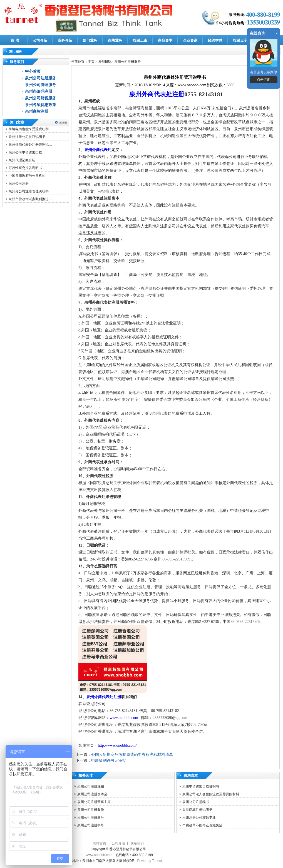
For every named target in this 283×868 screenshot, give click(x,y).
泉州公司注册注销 (91, 786)
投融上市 (140, 40)
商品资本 (165, 40)
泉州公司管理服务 (41, 85)
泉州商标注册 (37, 111)
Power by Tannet (150, 861)
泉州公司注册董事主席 (94, 802)
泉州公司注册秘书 (196, 802)
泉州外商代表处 (98, 150)
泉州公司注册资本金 (92, 794)
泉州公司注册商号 (91, 817)
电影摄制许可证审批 (109, 760)
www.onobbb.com (125, 718)
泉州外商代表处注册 (157, 94)
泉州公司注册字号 (91, 825)
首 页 (15, 40)
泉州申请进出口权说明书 (201, 786)
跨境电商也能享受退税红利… (30, 129)
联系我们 (137, 843)
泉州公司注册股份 (91, 810)
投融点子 (240, 40)
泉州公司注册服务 (41, 78)
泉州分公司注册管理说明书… (30, 191)
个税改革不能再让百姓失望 (202, 825)
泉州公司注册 (19, 183)
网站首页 (100, 843)
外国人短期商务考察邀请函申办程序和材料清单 (132, 755)
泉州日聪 (105, 62)
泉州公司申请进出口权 (25, 152)
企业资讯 (190, 40)
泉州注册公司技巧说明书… (29, 137)
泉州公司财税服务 (41, 98)
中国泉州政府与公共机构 (27, 176)
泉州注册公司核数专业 (199, 817)
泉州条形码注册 (39, 91)
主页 (91, 62)
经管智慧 (215, 40)
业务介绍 (65, 40)
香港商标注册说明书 (197, 810)
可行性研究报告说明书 (25, 168)
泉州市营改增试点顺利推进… (30, 199)
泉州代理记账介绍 (22, 160)
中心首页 (33, 71)
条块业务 (115, 40)
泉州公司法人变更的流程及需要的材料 (211, 794)
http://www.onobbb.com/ (117, 745)
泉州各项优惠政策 (41, 105)
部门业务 (90, 40)
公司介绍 (40, 40)
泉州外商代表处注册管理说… (30, 145)
